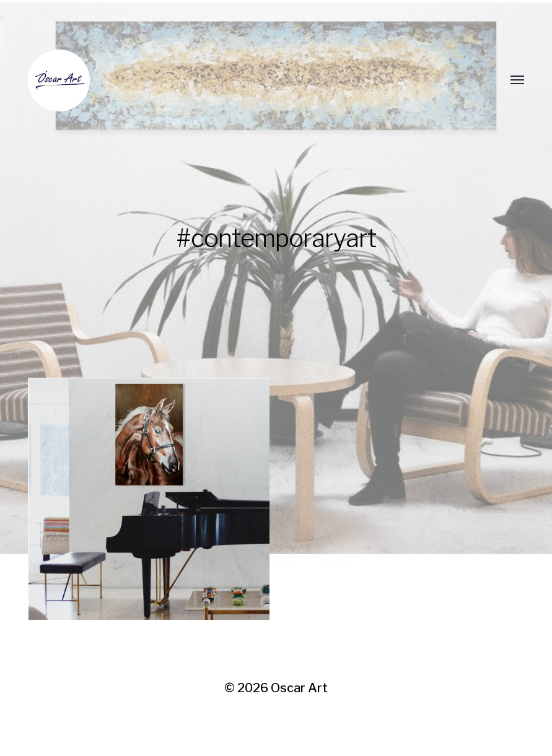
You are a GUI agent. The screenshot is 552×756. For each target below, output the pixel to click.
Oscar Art (299, 688)
